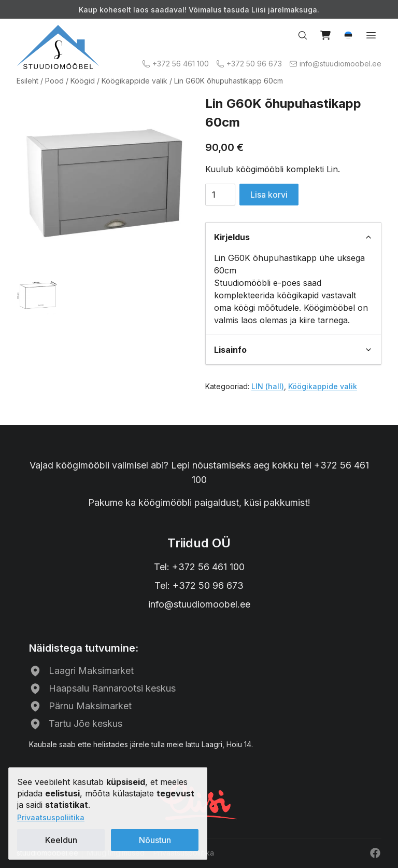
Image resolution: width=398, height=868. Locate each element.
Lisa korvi (269, 195)
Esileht (27, 81)
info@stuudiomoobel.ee (199, 604)
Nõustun (155, 840)
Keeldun (61, 840)
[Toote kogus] (220, 195)
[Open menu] (371, 35)
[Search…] (303, 35)
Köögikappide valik (134, 81)
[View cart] (325, 35)
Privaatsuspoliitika (51, 817)
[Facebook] (375, 853)
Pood (54, 81)
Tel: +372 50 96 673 (199, 585)
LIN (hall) (268, 386)
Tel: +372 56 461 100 (199, 567)
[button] (348, 35)
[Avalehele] (58, 47)
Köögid (83, 81)
